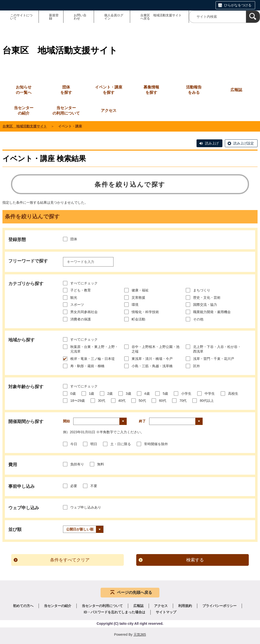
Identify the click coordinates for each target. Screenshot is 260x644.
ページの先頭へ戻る (135, 592)
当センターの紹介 (58, 606)
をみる (194, 90)
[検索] (253, 17)
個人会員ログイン (114, 17)
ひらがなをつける (238, 5)
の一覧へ (24, 90)
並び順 (15, 529)
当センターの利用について (102, 606)
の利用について (66, 110)
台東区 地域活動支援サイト (25, 126)
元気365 (140, 634)
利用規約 (185, 606)
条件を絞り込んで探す (130, 184)
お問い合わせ (80, 17)
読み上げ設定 (244, 143)
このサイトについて (21, 17)
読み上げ (212, 143)
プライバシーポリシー (219, 606)
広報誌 (138, 606)
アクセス (161, 606)
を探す (66, 90)
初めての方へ (23, 606)
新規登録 (54, 17)
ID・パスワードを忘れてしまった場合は (114, 612)
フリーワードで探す (28, 261)
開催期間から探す (26, 422)
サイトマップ (166, 612)
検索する (195, 560)
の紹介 (24, 110)
